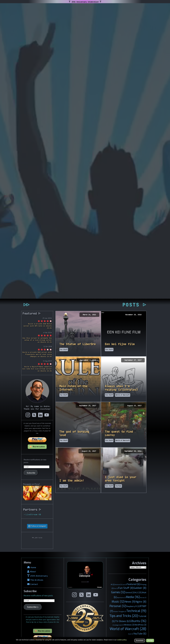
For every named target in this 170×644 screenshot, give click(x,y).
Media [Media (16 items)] (133, 597)
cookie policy (122, 640)
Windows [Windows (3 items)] (129, 625)
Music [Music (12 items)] (118, 602)
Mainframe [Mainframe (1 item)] (121, 598)
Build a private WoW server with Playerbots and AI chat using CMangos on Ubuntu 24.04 (37, 354)
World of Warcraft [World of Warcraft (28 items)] (128, 629)
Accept (150, 640)
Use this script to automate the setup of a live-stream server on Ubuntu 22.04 (37, 340)
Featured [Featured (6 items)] (133, 584)
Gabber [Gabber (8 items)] (140, 588)
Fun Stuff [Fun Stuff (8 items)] (126, 588)
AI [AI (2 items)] (113, 584)
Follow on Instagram (39, 526)
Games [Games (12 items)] (118, 592)
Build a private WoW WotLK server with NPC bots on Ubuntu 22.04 (38, 326)
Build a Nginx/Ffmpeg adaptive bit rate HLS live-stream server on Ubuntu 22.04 (37, 369)
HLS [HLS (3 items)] (138, 593)
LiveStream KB (33, 515)
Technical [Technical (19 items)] (136, 611)
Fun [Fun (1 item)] (116, 588)
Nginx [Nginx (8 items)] (141, 602)
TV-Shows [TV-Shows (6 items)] (122, 621)
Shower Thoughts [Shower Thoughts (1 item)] (120, 612)
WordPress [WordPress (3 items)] (140, 625)
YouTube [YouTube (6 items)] (140, 634)
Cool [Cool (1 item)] (124, 585)
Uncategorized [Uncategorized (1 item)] (118, 625)
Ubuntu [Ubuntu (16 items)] (138, 621)
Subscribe (31, 473)
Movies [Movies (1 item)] (143, 598)
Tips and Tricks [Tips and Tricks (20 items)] (124, 616)
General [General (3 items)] (130, 593)
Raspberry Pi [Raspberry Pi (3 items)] (133, 606)
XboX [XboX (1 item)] (131, 634)
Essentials (140, 640)
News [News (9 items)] (130, 602)
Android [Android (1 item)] (118, 585)
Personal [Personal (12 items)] (118, 606)
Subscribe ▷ (33, 607)
